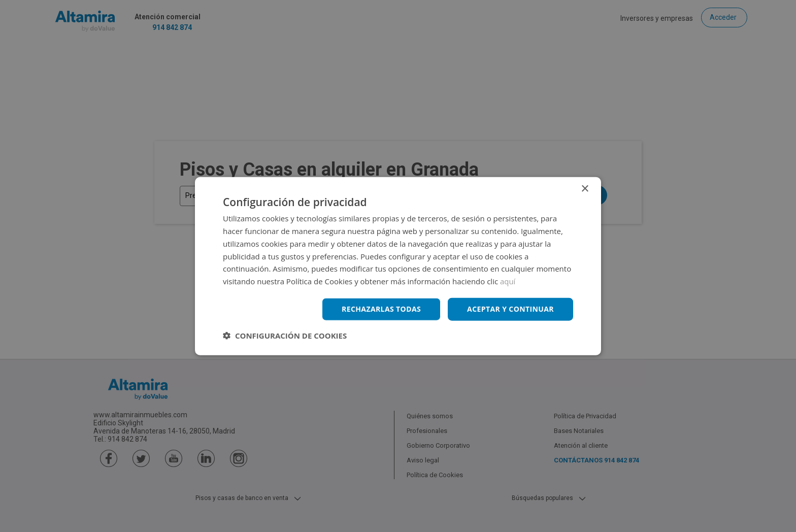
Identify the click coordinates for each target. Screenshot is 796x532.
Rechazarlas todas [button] (381, 309)
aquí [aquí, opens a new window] (508, 281)
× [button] (585, 189)
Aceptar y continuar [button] (510, 309)
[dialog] (398, 266)
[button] (285, 335)
